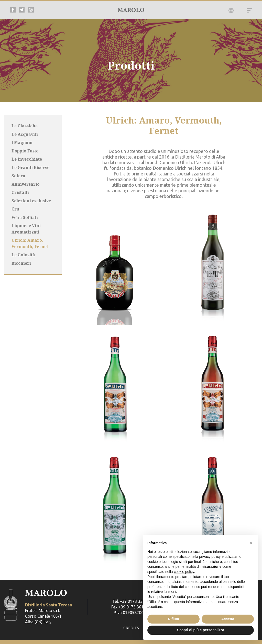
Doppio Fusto (26, 150)
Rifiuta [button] (173, 619)
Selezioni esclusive (32, 199)
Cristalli (20, 191)
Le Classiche (25, 126)
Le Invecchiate (27, 159)
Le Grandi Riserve (31, 167)
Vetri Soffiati (25, 216)
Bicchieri (21, 261)
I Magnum (22, 142)
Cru (15, 208)
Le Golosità (23, 253)
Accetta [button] (228, 619)
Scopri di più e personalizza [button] (201, 630)
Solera (18, 175)
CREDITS (131, 628)
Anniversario (26, 183)
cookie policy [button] (184, 572)
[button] (251, 543)
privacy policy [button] (210, 557)
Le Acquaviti (25, 134)
